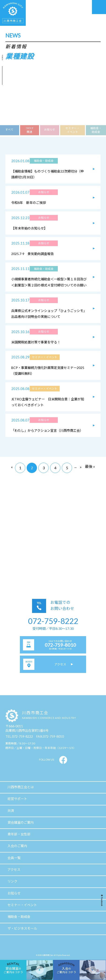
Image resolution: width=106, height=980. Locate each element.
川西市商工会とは (21, 787)
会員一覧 (14, 858)
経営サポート (17, 799)
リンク (12, 881)
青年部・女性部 (19, 834)
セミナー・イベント (73, 130)
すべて (9, 130)
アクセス (14, 869)
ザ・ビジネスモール (22, 928)
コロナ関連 (29, 130)
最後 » (90, 466)
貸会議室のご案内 (21, 822)
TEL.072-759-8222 (19, 736)
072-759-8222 (53, 621)
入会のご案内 (17, 846)
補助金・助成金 (96, 130)
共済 (11, 811)
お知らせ (50, 130)
